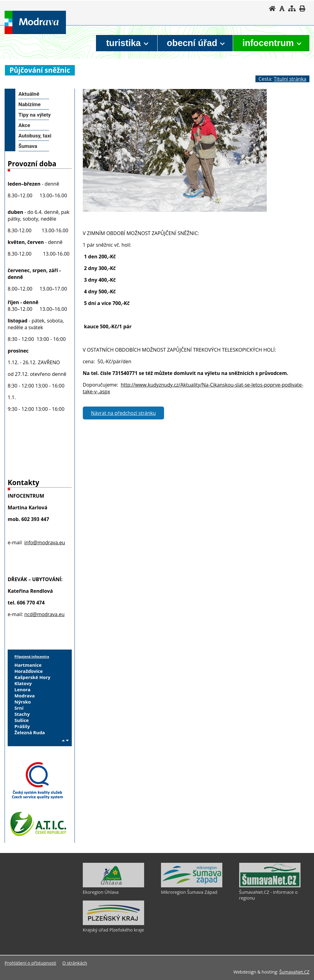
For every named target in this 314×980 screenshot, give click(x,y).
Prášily (22, 726)
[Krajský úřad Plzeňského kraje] (113, 924)
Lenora (22, 689)
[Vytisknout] (302, 8)
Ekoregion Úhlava (101, 892)
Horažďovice (29, 671)
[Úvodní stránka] (272, 8)
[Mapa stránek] (292, 8)
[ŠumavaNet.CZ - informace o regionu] (270, 886)
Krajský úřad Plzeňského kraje (113, 930)
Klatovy (23, 683)
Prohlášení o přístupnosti (30, 963)
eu (62, 614)
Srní (19, 708)
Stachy (22, 714)
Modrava (25, 696)
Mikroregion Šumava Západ (189, 892)
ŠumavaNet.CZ (294, 972)
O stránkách (75, 963)
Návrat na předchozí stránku (123, 413)
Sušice (22, 720)
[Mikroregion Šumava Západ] (192, 886)
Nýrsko (23, 702)
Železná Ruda (30, 732)
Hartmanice (28, 665)
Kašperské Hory (32, 677)
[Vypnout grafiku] (282, 8)
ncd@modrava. (41, 614)
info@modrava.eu (45, 542)
